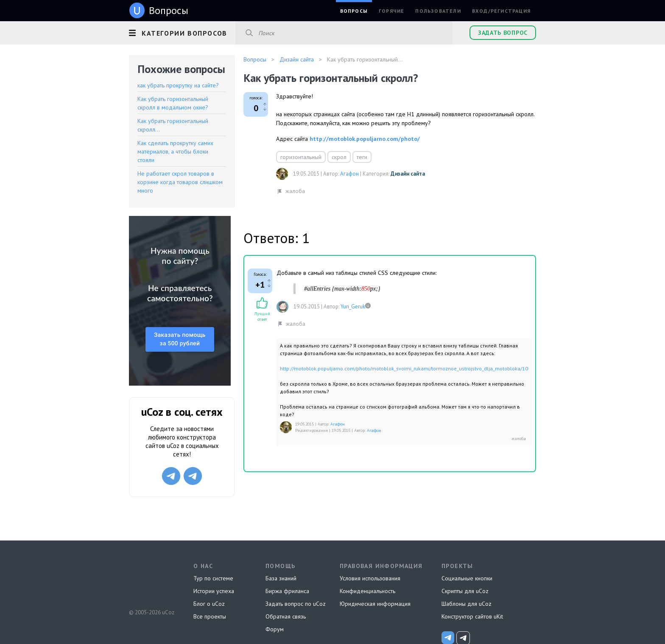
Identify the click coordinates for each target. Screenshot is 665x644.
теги (362, 157)
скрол (339, 157)
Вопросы (354, 11)
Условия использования (370, 578)
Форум (275, 629)
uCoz (151, 581)
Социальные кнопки (467, 578)
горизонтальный (301, 157)
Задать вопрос (503, 33)
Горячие (391, 11)
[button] (182, 32)
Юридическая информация (375, 604)
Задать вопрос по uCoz (296, 604)
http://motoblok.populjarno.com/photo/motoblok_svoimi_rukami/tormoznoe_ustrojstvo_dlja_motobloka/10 (404, 368)
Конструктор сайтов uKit (472, 616)
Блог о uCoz (209, 604)
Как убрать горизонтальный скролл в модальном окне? (173, 103)
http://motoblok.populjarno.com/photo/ (365, 139)
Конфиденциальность (367, 591)
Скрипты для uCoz (465, 591)
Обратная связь (286, 616)
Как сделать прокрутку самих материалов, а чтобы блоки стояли (175, 151)
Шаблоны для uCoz (467, 604)
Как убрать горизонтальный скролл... (173, 125)
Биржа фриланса (287, 591)
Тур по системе (213, 578)
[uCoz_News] (448, 638)
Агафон (349, 174)
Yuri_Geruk (353, 307)
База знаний (281, 578)
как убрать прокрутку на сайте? (178, 85)
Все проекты (210, 616)
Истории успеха (214, 591)
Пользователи (438, 11)
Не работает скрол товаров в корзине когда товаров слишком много (180, 182)
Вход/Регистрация (501, 11)
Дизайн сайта (408, 174)
